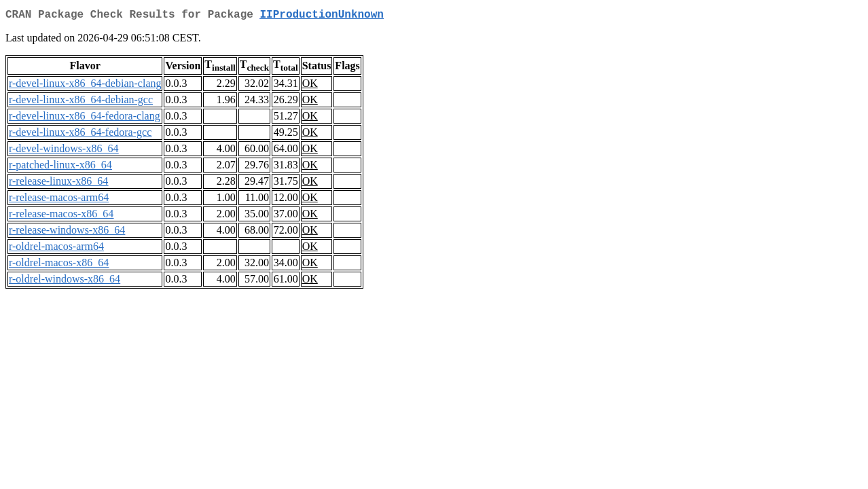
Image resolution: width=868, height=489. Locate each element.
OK (310, 86)
